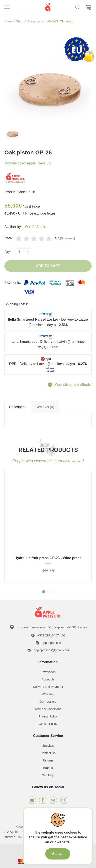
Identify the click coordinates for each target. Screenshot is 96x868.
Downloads (48, 672)
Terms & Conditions (48, 709)
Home (9, 21)
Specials (48, 746)
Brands (48, 768)
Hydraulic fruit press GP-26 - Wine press (48, 558)
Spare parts (35, 21)
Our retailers (48, 702)
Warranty (48, 694)
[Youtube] (32, 800)
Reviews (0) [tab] (45, 407)
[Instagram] (64, 800)
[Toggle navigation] (7, 7)
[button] (44, 592)
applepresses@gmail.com (51, 650)
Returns (48, 760)
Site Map (48, 775)
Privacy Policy (48, 716)
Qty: (8, 252)
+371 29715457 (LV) (51, 635)
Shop (20, 21)
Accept (58, 854)
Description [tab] (18, 407)
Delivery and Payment (48, 687)
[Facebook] (43, 800)
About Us (48, 679)
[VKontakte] (53, 800)
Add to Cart (48, 266)
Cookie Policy (48, 724)
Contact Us (48, 753)
